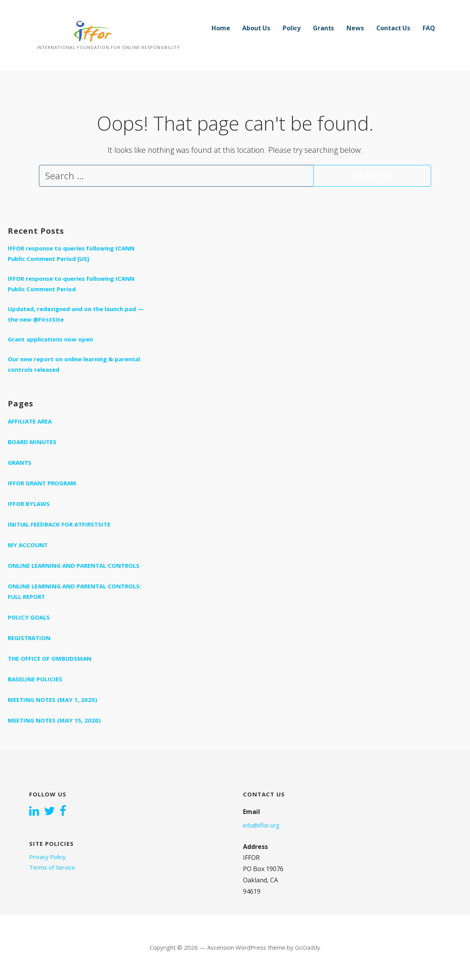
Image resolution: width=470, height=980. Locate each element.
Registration (29, 638)
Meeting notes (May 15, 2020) (54, 720)
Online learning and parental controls (74, 565)
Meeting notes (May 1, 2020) (52, 700)
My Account (28, 545)
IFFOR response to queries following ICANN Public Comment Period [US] (71, 253)
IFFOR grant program (42, 483)
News (355, 28)
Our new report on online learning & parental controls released (74, 364)
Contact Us (393, 28)
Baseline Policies (35, 679)
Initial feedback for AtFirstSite (59, 524)
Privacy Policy (47, 857)
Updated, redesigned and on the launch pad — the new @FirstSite (76, 314)
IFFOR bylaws (29, 504)
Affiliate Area (30, 421)
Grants (323, 28)
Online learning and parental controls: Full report (74, 591)
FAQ (429, 28)
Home (221, 28)
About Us (256, 28)
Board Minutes (32, 442)
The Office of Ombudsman (50, 658)
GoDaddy (308, 947)
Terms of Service (52, 867)
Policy (292, 28)
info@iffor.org (261, 825)
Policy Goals (29, 617)
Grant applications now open (50, 339)
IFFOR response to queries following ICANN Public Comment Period (71, 284)
